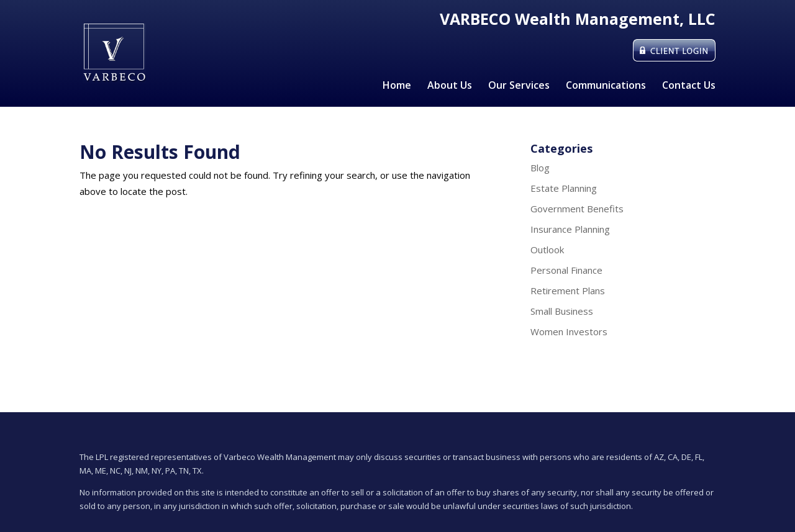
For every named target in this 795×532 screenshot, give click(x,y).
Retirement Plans (568, 291)
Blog (540, 168)
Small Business (562, 311)
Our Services (519, 86)
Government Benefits (577, 209)
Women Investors (569, 331)
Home (397, 86)
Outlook (547, 250)
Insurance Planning (570, 229)
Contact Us (689, 86)
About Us (450, 86)
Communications (606, 86)
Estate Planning (564, 188)
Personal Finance (566, 270)
